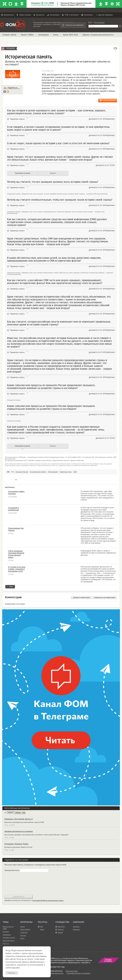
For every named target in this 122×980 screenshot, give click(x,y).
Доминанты (7, 15)
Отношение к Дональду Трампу (16, 844)
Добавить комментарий (81, 597)
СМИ (75, 472)
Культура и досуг (9, 940)
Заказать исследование (74, 25)
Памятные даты (66, 472)
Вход (90, 22)
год (24, 813)
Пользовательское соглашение (79, 973)
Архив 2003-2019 (70, 35)
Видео (22, 927)
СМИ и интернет (70, 15)
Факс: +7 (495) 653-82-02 (53, 971)
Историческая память (38, 472)
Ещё (10, 587)
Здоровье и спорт (9, 937)
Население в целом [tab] (22, 173)
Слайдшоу (24, 932)
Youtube (60, 932)
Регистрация (99, 22)
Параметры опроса (17, 119)
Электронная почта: (26, 870)
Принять (12, 973)
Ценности (39, 15)
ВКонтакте (61, 927)
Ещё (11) (6, 943)
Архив (42, 929)
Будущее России (22, 472)
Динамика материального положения (19, 831)
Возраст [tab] (53, 173)
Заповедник (44, 35)
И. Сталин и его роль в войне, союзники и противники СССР (17, 569)
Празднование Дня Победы (16, 529)
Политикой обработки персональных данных (48, 900)
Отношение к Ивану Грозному (16, 493)
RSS (42, 927)
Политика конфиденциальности (51, 973)
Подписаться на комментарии (105, 597)
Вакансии (76, 929)
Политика (87, 15)
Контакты (76, 927)
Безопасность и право (8, 928)
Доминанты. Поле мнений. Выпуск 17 (19, 819)
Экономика (53, 15)
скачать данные (109, 100)
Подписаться (18, 897)
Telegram (61, 929)
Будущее (6, 932)
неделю (10, 813)
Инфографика (25, 929)
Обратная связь (72, 971)
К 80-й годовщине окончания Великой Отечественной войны (16, 554)
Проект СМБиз (27, 35)
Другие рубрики (104, 15)
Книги (56, 35)
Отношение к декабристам (13, 509)
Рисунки (23, 935)
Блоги (22, 938)
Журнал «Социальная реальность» (98, 35)
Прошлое (11, 48)
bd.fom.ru (59, 958)
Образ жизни (23, 15)
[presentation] (16, 884)
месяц (18, 813)
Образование (53, 472)
